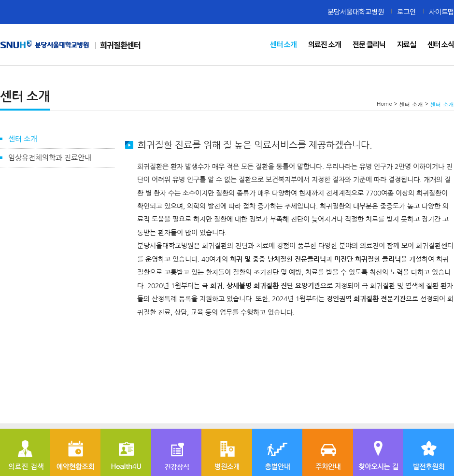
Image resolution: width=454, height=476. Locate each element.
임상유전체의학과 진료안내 (50, 158)
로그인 (406, 12)
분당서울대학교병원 (356, 12)
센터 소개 (23, 139)
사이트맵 (441, 12)
